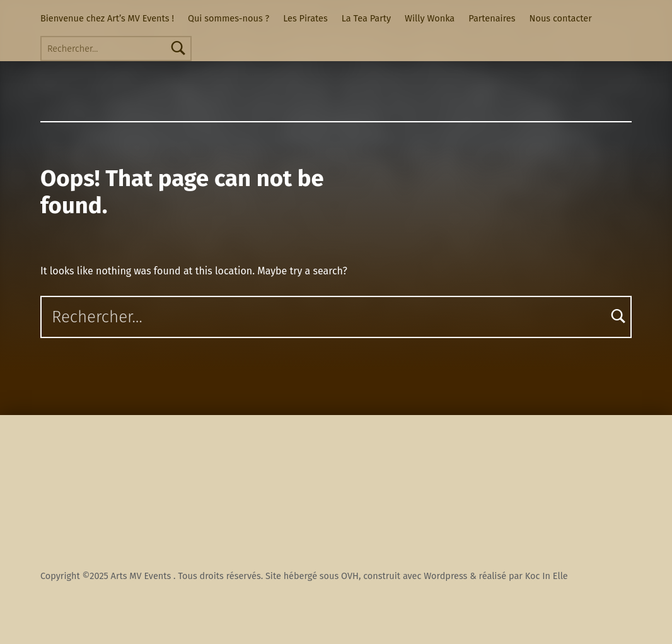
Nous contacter (561, 18)
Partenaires (492, 18)
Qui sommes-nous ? (229, 18)
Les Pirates (305, 18)
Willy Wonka (430, 18)
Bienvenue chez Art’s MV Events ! (107, 18)
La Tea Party (366, 18)
